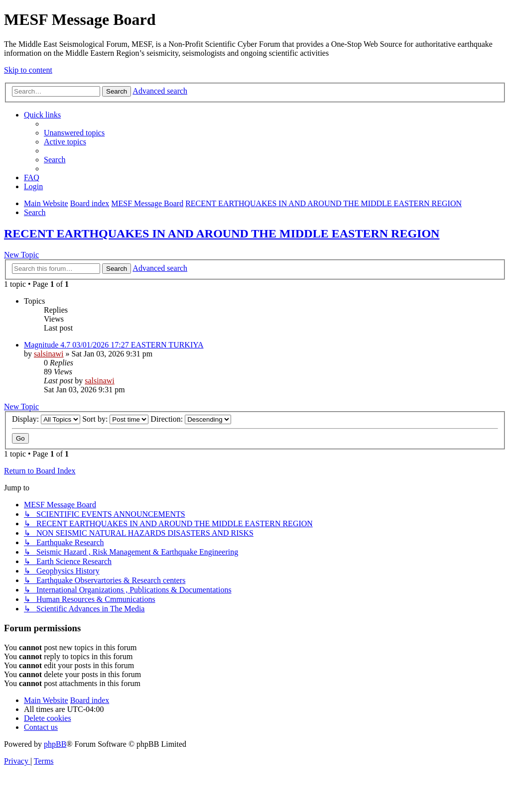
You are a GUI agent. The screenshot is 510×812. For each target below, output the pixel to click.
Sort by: (115, 419)
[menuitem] (74, 133)
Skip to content (28, 70)
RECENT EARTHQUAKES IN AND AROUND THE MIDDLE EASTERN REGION (222, 233)
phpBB (55, 744)
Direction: (191, 419)
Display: (46, 419)
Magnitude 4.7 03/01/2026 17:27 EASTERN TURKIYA (114, 345)
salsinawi (49, 354)
